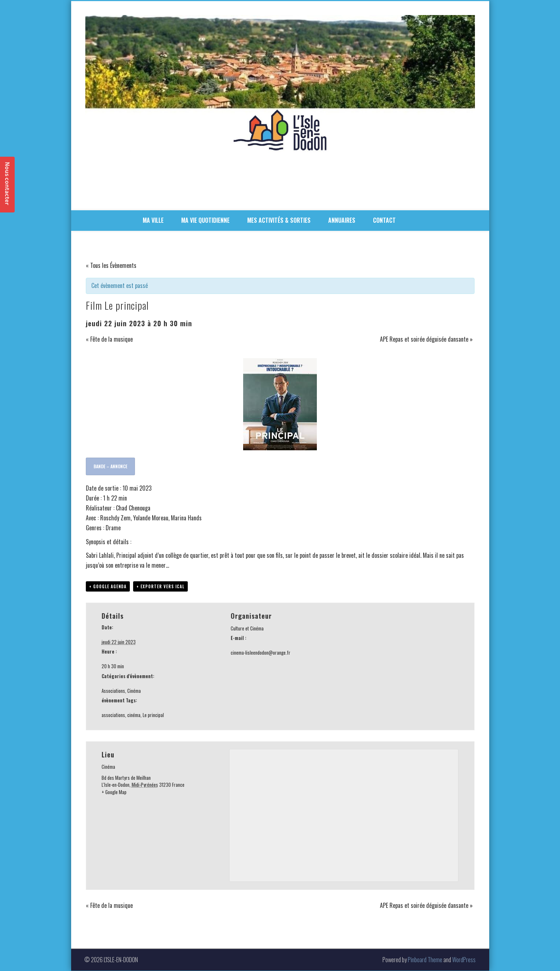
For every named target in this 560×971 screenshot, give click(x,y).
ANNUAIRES (342, 220)
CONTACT (384, 220)
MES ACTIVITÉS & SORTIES (279, 220)
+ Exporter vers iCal (160, 587)
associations (113, 715)
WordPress (464, 960)
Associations (113, 691)
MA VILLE (153, 220)
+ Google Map (114, 792)
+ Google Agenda (108, 587)
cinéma (134, 715)
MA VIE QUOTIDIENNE (205, 220)
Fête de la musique (109, 339)
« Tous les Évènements (111, 265)
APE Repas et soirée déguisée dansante (426, 339)
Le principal (153, 715)
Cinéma (134, 691)
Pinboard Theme (425, 960)
